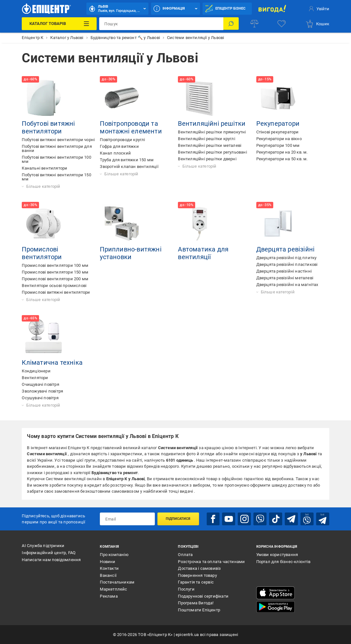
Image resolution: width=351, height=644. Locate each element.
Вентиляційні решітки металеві (210, 145)
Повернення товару (197, 575)
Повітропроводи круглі (122, 140)
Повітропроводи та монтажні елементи (131, 127)
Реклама (109, 596)
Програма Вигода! (196, 603)
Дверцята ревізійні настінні (284, 271)
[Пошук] (231, 24)
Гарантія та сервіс (196, 582)
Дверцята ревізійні (286, 249)
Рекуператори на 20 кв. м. (282, 152)
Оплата (185, 554)
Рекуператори (278, 123)
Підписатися (178, 519)
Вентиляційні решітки (212, 123)
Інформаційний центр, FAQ (49, 552)
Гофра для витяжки (119, 146)
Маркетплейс (113, 589)
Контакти (109, 568)
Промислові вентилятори (42, 253)
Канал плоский (115, 153)
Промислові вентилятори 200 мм (55, 279)
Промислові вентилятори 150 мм (55, 272)
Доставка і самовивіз (199, 568)
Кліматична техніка (52, 362)
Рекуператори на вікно (279, 139)
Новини (108, 561)
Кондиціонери (36, 371)
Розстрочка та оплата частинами (211, 561)
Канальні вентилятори (44, 168)
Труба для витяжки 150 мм (127, 160)
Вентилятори (35, 378)
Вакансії (108, 575)
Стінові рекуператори (278, 132)
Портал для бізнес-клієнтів (283, 561)
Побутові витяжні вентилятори (48, 127)
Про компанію (114, 554)
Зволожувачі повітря (42, 391)
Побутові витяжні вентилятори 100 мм (56, 159)
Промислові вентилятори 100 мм (55, 265)
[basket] (317, 24)
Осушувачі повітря (40, 398)
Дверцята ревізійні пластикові (287, 264)
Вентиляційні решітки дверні (207, 159)
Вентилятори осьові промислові (54, 286)
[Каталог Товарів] (59, 24)
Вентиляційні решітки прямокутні (212, 132)
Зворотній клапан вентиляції (129, 167)
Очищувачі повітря (40, 384)
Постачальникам (117, 582)
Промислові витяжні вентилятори (56, 292)
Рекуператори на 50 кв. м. (282, 159)
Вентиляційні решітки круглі (206, 139)
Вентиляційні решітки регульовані (212, 152)
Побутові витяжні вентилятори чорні (58, 140)
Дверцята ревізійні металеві (285, 278)
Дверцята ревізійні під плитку (287, 258)
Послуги (186, 589)
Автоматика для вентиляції (203, 253)
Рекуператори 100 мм (278, 145)
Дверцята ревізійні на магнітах (287, 285)
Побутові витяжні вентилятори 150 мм (56, 177)
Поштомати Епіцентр (199, 610)
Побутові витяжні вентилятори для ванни (57, 148)
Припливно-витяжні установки (131, 253)
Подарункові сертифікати (203, 596)
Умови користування (277, 554)
